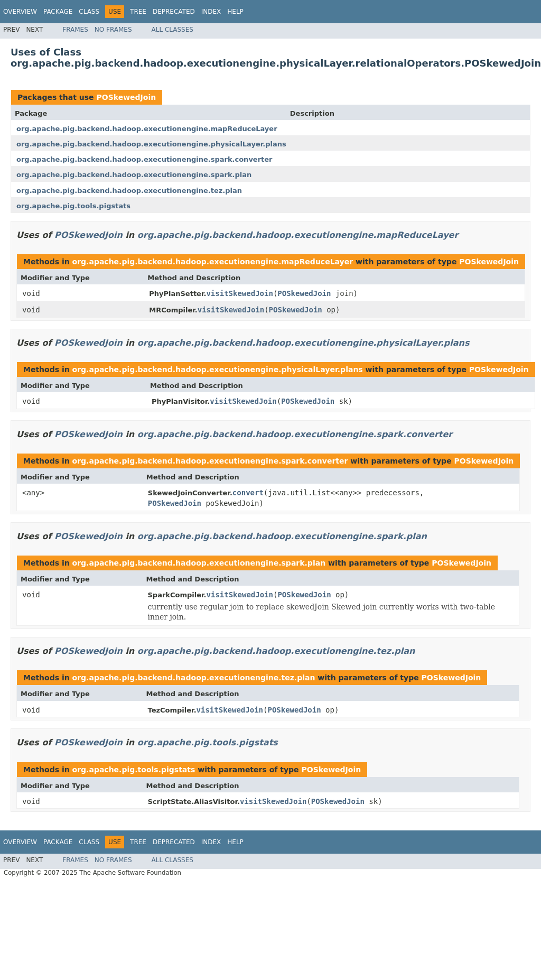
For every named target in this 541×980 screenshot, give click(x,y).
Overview (20, 12)
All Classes (172, 30)
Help (235, 12)
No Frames (113, 30)
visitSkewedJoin (239, 293)
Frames (75, 30)
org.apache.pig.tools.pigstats (73, 206)
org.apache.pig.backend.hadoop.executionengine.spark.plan (134, 175)
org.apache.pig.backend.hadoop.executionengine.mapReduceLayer (147, 129)
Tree (138, 12)
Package (58, 12)
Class (89, 12)
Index (211, 12)
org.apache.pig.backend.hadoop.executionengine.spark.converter (144, 159)
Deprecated (174, 12)
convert (248, 493)
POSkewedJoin (126, 97)
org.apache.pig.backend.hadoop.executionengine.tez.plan (129, 191)
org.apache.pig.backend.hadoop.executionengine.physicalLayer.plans (151, 144)
